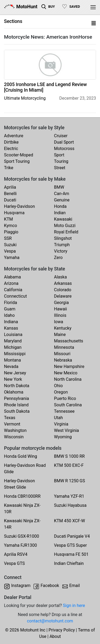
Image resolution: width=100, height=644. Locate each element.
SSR (8, 238)
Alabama (12, 277)
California (13, 290)
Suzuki (10, 245)
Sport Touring (17, 161)
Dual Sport (64, 142)
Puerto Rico (65, 398)
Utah (59, 418)
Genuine (62, 200)
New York (13, 379)
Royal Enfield (66, 232)
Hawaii (61, 309)
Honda (60, 206)
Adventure (14, 136)
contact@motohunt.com (50, 621)
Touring (61, 161)
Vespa (10, 251)
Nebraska (63, 360)
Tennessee (64, 411)
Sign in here (74, 605)
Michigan (13, 347)
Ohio (59, 386)
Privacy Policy (62, 630)
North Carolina (68, 379)
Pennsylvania (17, 398)
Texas (10, 418)
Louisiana (13, 335)
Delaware (63, 296)
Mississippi (15, 354)
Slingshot (63, 238)
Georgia (61, 303)
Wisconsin (14, 437)
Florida (11, 303)
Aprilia (10, 187)
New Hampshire (69, 366)
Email (75, 586)
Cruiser (61, 136)
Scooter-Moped (19, 155)
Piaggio (11, 232)
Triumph (62, 245)
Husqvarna (14, 213)
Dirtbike (11, 142)
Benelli (10, 194)
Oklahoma (14, 392)
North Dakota (17, 386)
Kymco (11, 226)
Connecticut (15, 296)
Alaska (61, 277)
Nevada (11, 366)
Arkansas (63, 283)
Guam (10, 309)
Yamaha (12, 258)
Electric (11, 149)
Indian (60, 213)
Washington (15, 430)
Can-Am (62, 194)
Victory (61, 251)
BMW (59, 187)
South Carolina (68, 405)
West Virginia (67, 430)
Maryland (13, 341)
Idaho (9, 315)
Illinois (60, 315)
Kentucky (63, 328)
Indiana (11, 322)
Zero (58, 258)
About (55, 636)
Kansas (11, 328)
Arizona (11, 283)
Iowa (59, 322)
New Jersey (15, 373)
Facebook (50, 586)
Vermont (12, 424)
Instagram (21, 586)
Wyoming (63, 437)
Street (60, 168)
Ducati (10, 200)
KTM (9, 219)
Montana (12, 360)
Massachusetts (69, 341)
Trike (9, 168)
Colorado (63, 290)
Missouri (62, 354)
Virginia (61, 424)
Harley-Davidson (19, 206)
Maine (60, 335)
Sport (59, 155)
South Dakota (17, 411)
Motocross (64, 149)
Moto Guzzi (65, 226)
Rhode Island (16, 405)
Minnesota (64, 347)
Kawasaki (63, 219)
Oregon (61, 392)
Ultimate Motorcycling (25, 98)
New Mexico (66, 373)
